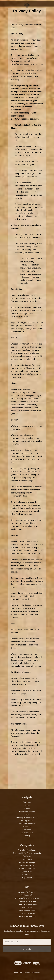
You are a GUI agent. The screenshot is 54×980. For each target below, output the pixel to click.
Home (27, 805)
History (27, 808)
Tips (27, 814)
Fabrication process (27, 811)
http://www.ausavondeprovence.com (27, 64)
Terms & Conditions (27, 824)
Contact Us (27, 830)
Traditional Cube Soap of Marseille (27, 853)
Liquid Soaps (27, 859)
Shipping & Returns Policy (27, 818)
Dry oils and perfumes (27, 850)
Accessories (27, 875)
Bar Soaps (27, 856)
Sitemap (27, 836)
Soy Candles (27, 878)
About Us (27, 827)
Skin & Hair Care (27, 865)
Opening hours (27, 833)
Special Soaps (27, 872)
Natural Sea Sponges (27, 862)
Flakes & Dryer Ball (27, 868)
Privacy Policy (27, 821)
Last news (27, 802)
